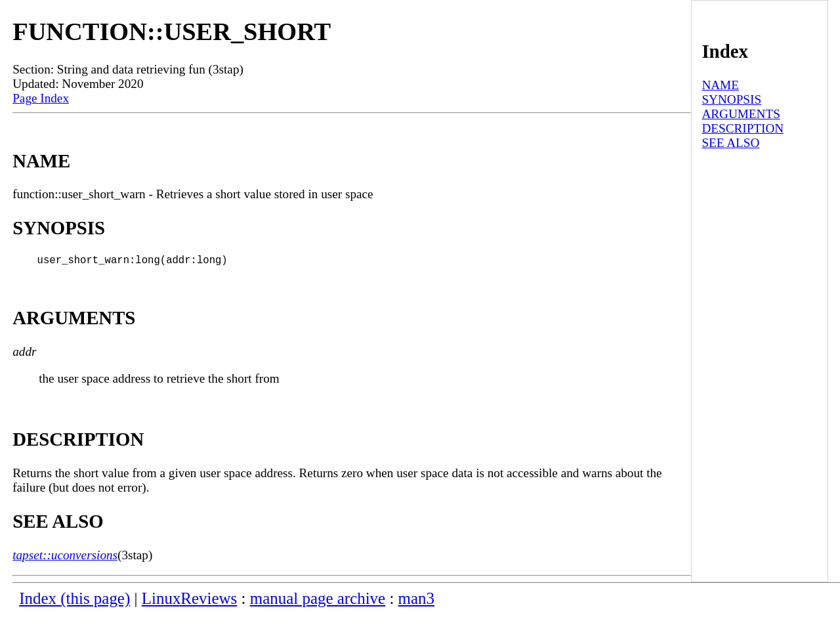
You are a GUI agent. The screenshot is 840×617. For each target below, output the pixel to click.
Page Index (41, 98)
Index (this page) (74, 601)
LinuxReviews (190, 601)
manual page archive (318, 601)
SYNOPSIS (731, 99)
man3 (416, 601)
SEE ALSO (730, 143)
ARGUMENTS (741, 114)
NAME (720, 85)
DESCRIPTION (743, 128)
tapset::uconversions (65, 558)
